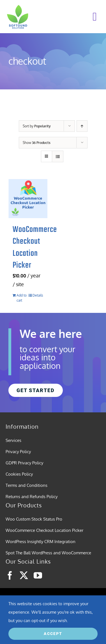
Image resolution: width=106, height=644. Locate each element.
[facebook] (10, 575)
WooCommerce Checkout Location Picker (35, 248)
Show (37, 143)
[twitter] (24, 575)
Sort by (37, 126)
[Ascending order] (82, 126)
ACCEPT (53, 634)
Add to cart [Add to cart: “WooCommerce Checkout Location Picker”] (22, 298)
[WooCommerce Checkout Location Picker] (28, 199)
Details (38, 295)
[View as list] (58, 156)
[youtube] (38, 575)
